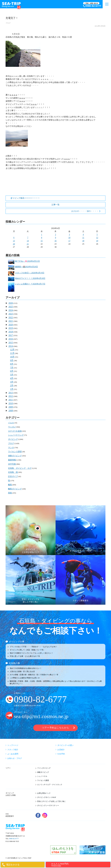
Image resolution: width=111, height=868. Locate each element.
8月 (12, 364)
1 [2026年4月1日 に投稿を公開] (42, 235)
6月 (12, 371)
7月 (12, 368)
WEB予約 (61, 754)
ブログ (8, 23)
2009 (11, 407)
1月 (12, 389)
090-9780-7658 (35, 706)
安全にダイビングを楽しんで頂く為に (51, 801)
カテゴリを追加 (15, 431)
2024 (11, 310)
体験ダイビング (15, 456)
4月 (12, 378)
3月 (12, 382)
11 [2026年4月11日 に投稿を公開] (83, 238)
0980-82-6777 (40, 699)
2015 (11, 343)
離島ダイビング (15, 489)
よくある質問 (13, 754)
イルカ (11, 423)
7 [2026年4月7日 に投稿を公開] (28, 238)
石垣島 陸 (13, 472)
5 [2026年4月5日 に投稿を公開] (97, 235)
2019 (11, 328)
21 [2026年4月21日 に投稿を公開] (28, 244)
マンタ (11, 448)
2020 (11, 325)
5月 (12, 375)
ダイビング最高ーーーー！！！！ (25, 198)
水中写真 (12, 464)
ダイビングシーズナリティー (48, 805)
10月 (12, 357)
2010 (11, 403)
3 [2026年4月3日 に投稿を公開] (69, 235)
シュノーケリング (16, 435)
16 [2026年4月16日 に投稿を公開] (55, 241)
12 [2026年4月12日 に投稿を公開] (97, 238)
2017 (11, 335)
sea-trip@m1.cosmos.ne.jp (41, 716)
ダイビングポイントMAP (47, 797)
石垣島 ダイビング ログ (20, 468)
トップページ (13, 745)
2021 (11, 321)
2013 (11, 393)
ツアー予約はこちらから (56, 728)
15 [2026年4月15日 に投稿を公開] (42, 241)
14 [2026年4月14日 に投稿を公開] (28, 241)
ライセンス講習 (15, 452)
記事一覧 (56, 205)
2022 (11, 317)
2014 (11, 346)
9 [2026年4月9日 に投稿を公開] (56, 238)
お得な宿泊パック (44, 793)
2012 (11, 396)
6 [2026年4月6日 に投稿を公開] (14, 238)
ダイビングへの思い (66, 745)
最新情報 (12, 460)
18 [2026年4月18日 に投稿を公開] (83, 241)
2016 (11, 339)
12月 (12, 350)
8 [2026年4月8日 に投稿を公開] (42, 238)
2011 (11, 400)
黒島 (10, 493)
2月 (12, 385)
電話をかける (13, 865)
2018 (11, 332)
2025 (11, 307)
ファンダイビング (44, 768)
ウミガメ (12, 427)
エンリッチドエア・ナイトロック (50, 785)
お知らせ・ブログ (15, 758)
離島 (10, 485)
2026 (11, 303)
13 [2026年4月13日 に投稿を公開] (14, 241)
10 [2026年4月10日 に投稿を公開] (69, 238)
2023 (11, 314)
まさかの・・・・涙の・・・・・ (86, 211)
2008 (11, 411)
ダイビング (13, 439)
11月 (12, 353)
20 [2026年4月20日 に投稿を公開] (14, 244)
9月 (12, 360)
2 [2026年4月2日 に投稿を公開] (56, 235)
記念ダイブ (13, 476)
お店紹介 (61, 750)
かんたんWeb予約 (80, 865)
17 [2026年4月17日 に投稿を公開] (69, 241)
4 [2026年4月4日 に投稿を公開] (83, 235)
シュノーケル (42, 776)
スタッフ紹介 (13, 750)
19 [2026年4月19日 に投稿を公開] (97, 241)
